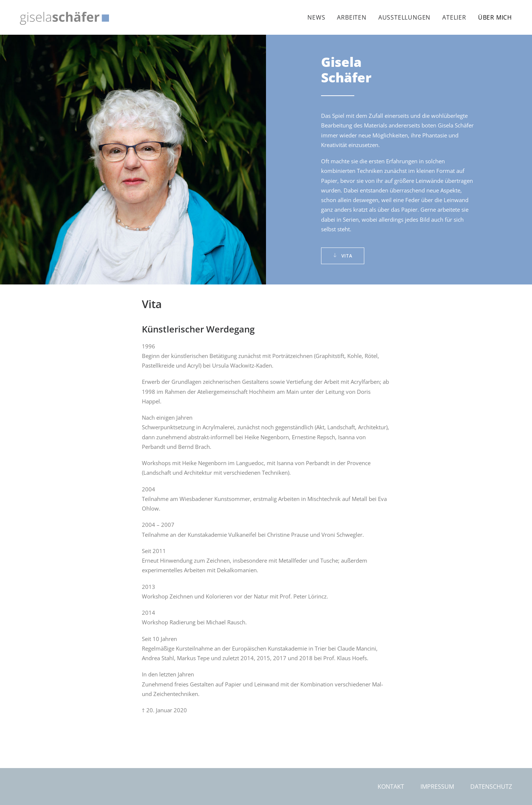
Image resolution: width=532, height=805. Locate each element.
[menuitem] (319, 17)
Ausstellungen (404, 17)
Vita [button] (343, 256)
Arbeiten (352, 17)
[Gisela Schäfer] (64, 18)
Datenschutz (491, 787)
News (316, 17)
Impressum (437, 787)
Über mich (495, 17)
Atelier (454, 17)
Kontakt (391, 787)
